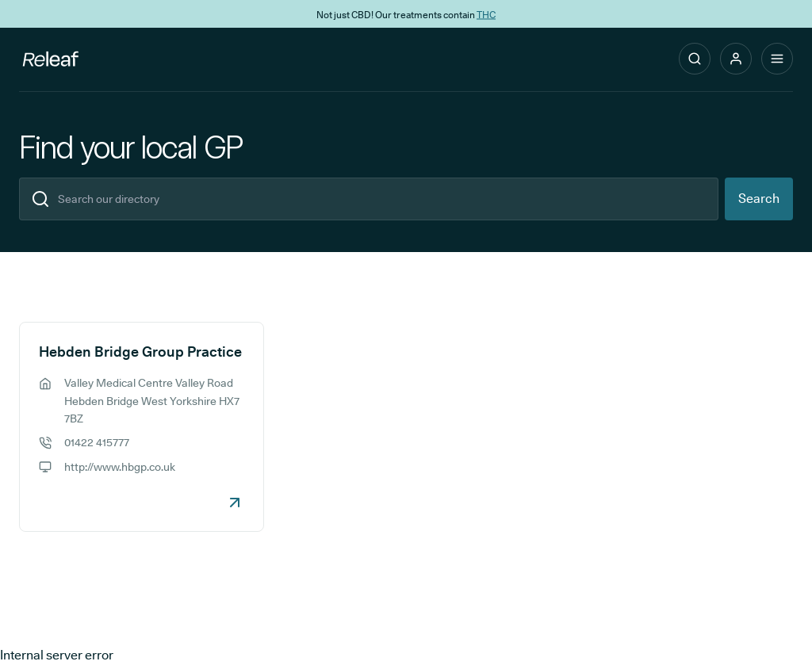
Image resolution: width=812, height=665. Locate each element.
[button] (736, 59)
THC (486, 14)
